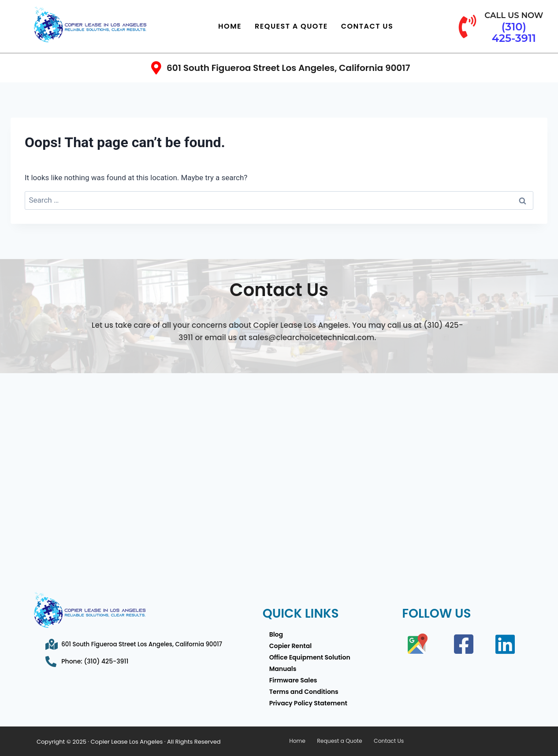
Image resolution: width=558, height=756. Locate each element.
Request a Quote (291, 26)
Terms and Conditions (304, 692)
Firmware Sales (293, 680)
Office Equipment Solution (310, 657)
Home (230, 26)
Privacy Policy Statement (308, 703)
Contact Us (367, 26)
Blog (276, 634)
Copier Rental (290, 646)
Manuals (283, 669)
